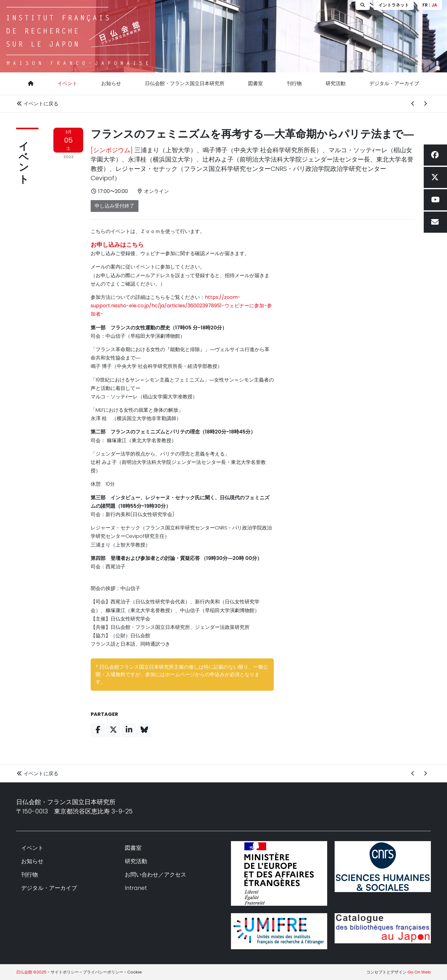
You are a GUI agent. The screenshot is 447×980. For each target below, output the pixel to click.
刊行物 (294, 83)
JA (434, 5)
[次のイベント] (425, 104)
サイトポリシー (65, 972)
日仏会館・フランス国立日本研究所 (185, 83)
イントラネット (394, 5)
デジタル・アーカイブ (394, 83)
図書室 (255, 83)
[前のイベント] (413, 104)
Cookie (135, 972)
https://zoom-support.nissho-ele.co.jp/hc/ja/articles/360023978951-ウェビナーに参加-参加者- (181, 306)
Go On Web (419, 972)
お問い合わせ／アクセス (156, 875)
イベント (67, 83)
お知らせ (111, 83)
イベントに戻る (37, 104)
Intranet (136, 888)
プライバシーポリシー (103, 972)
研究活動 (336, 83)
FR (425, 5)
